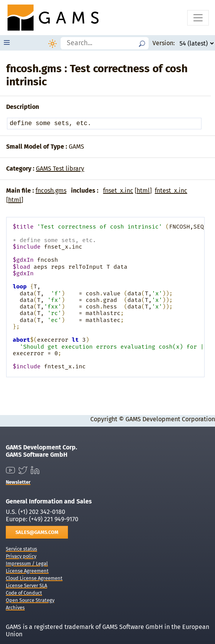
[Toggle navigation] (198, 18)
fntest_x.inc (171, 191)
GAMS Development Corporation (170, 419)
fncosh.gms (51, 191)
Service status (21, 549)
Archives (15, 608)
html (143, 191)
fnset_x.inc (118, 191)
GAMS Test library (60, 169)
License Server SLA (26, 586)
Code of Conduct (24, 593)
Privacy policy (21, 556)
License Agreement (27, 571)
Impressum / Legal (27, 563)
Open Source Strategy (30, 600)
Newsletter (18, 482)
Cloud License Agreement (34, 578)
